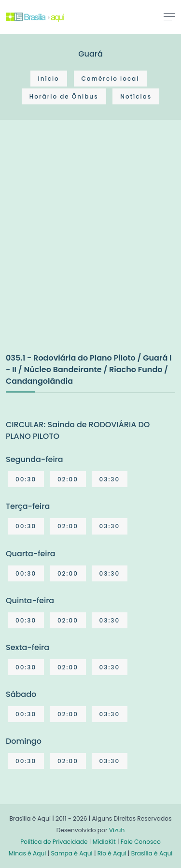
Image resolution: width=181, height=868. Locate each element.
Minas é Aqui (28, 853)
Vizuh (117, 830)
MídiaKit (104, 842)
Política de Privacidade (54, 842)
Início (49, 79)
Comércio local (111, 79)
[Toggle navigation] (169, 16)
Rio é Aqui (112, 853)
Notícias (136, 96)
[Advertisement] (90, 246)
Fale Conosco (141, 842)
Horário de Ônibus (64, 96)
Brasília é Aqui (152, 853)
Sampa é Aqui (71, 853)
